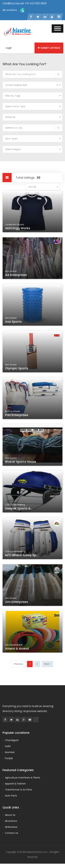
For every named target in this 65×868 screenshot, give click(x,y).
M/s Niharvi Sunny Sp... (22, 556)
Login (9, 48)
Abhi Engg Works (18, 229)
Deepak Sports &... (19, 509)
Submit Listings (49, 48)
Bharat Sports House (21, 462)
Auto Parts (11, 796)
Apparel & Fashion (15, 784)
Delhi (8, 746)
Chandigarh (12, 740)
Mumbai (10, 752)
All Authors (11, 821)
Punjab (9, 758)
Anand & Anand (17, 649)
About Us (10, 815)
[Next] (47, 664)
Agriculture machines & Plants (23, 778)
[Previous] (18, 664)
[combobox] (32, 85)
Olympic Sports (17, 369)
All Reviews (11, 827)
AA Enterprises (16, 275)
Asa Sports (14, 322)
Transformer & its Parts (18, 790)
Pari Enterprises (17, 415)
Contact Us (12, 833)
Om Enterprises (17, 602)
